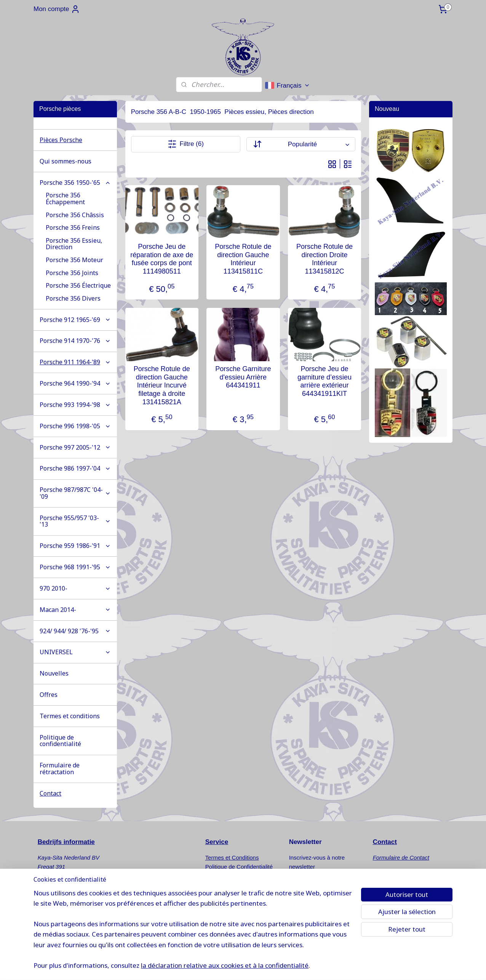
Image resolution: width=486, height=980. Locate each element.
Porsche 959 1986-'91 (75, 546)
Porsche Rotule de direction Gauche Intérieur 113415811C (243, 259)
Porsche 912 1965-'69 (75, 320)
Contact (50, 793)
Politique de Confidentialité (239, 867)
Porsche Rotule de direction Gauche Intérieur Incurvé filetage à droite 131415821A (161, 385)
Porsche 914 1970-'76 (75, 341)
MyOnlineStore (367, 966)
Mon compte (57, 9)
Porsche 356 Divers (73, 298)
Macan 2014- (75, 610)
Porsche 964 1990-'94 (75, 383)
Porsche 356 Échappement (65, 199)
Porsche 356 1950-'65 (75, 183)
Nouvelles (54, 673)
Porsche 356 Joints (72, 273)
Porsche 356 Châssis (75, 215)
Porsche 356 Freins (73, 227)
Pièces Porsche (61, 140)
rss (282, 966)
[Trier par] (301, 144)
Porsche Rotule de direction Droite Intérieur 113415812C (325, 259)
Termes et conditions (70, 716)
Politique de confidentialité (60, 741)
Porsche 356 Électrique (78, 285)
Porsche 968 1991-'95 (75, 567)
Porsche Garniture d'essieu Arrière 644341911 (243, 377)
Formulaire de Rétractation (239, 876)
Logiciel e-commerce (307, 966)
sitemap (268, 966)
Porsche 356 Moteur (74, 260)
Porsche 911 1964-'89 (75, 362)
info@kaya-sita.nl (66, 922)
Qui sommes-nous (66, 161)
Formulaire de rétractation (60, 769)
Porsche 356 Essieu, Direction (74, 244)
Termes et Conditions (232, 857)
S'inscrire (308, 886)
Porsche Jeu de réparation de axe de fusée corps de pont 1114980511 (162, 259)
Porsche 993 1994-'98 (75, 405)
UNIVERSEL (75, 652)
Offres (49, 695)
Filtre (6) (185, 144)
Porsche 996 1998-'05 (75, 426)
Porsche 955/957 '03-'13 (75, 521)
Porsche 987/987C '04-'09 (75, 493)
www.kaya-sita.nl (67, 931)
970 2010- (75, 588)
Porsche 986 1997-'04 (75, 468)
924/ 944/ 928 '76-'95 (75, 631)
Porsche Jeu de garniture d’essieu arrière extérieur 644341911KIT (325, 381)
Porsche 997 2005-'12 (75, 447)
